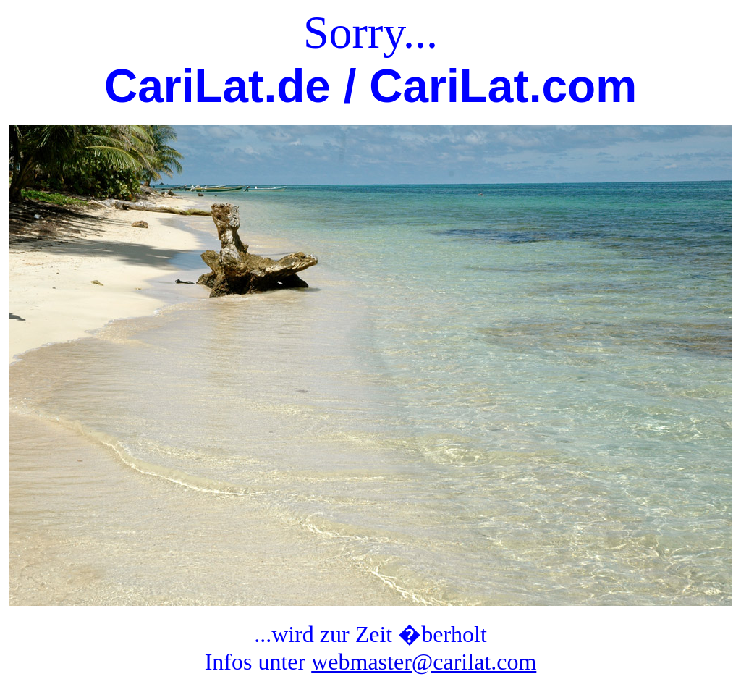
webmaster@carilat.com (424, 662)
